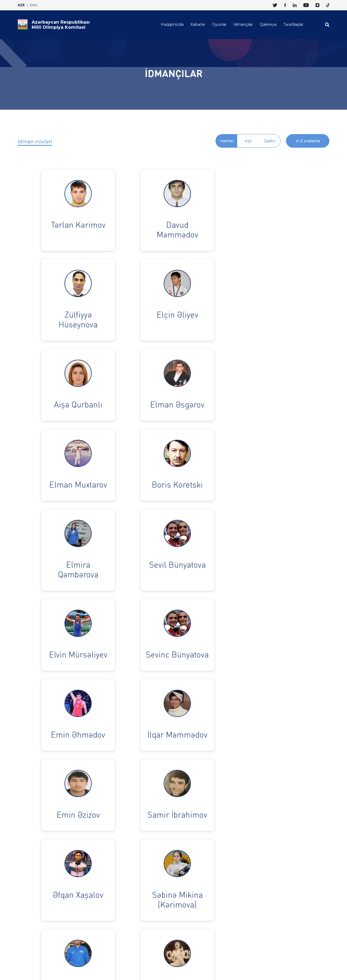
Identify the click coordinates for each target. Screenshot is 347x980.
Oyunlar (219, 24)
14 (184, 788)
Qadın (270, 141)
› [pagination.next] (249, 788)
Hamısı (227, 141)
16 (205, 788)
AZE (21, 5)
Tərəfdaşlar (293, 24)
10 (140, 788)
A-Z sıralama (308, 141)
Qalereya (268, 24)
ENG (34, 5)
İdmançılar (243, 24)
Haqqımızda (172, 24)
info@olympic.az (150, 917)
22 (238, 788)
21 (227, 788)
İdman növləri (35, 142)
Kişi (248, 141)
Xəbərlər (198, 24)
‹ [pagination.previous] (97, 788)
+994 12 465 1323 (99, 917)
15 (195, 788)
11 (151, 788)
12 (162, 788)
